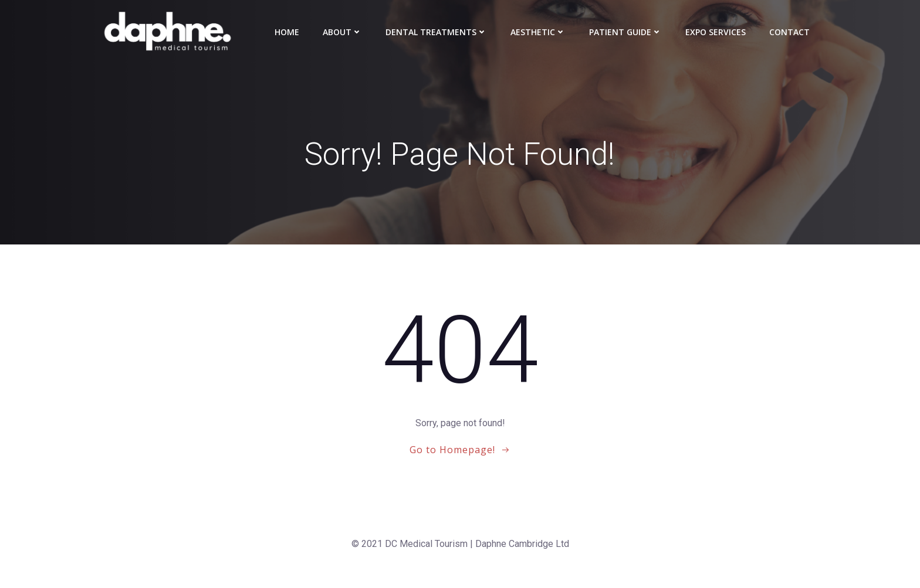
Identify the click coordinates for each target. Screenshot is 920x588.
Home (287, 32)
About (342, 32)
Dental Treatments (436, 32)
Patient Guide (625, 32)
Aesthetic (538, 32)
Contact (789, 32)
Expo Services (716, 32)
